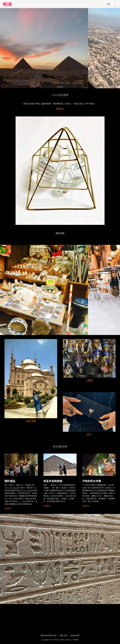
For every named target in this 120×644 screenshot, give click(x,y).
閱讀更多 (60, 108)
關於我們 (64, 635)
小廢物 (89, 380)
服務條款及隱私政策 (48, 635)
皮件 (89, 434)
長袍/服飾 (31, 420)
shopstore (68, 640)
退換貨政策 (75, 635)
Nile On (57, 640)
